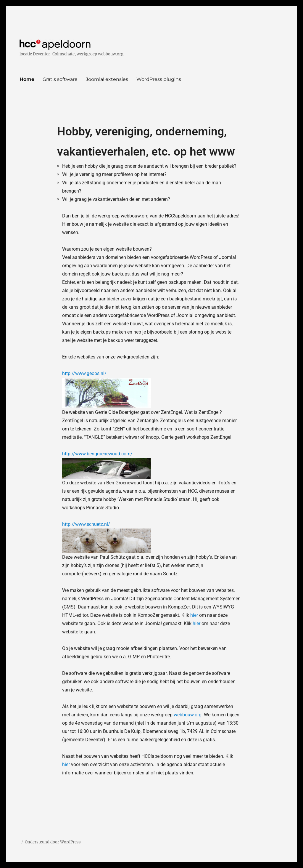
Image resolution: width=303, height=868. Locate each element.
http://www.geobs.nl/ (84, 313)
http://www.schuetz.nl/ (86, 464)
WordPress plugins (159, 79)
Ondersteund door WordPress (53, 842)
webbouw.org (188, 655)
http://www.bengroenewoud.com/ (97, 394)
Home (27, 79)
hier (194, 555)
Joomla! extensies (107, 79)
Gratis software (60, 79)
